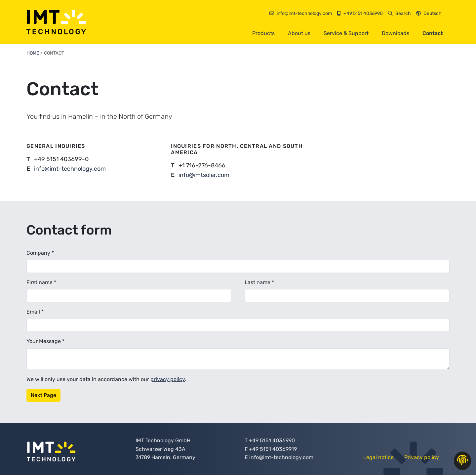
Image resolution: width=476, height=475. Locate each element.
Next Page (43, 395)
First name (41, 282)
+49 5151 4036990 (272, 440)
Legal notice (378, 457)
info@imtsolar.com (204, 175)
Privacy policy (422, 457)
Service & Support (346, 33)
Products (263, 33)
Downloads (396, 33)
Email (35, 312)
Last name (259, 282)
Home (33, 53)
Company (40, 253)
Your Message (45, 341)
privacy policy (168, 379)
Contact (433, 33)
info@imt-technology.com (70, 169)
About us (299, 33)
